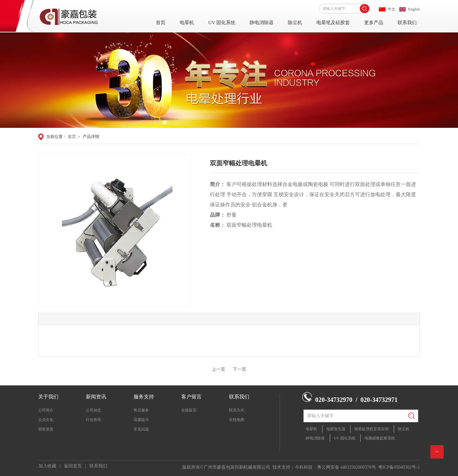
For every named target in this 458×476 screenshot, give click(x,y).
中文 (392, 9)
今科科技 (304, 467)
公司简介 (46, 410)
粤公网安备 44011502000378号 (347, 467)
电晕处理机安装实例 (371, 429)
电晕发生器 (336, 429)
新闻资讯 (96, 397)
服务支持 (144, 397)
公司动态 (94, 410)
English (414, 9)
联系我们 (407, 23)
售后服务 (141, 410)
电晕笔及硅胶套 (333, 23)
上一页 (219, 369)
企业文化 (46, 420)
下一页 (239, 369)
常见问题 (141, 429)
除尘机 (295, 23)
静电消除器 (262, 23)
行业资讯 (94, 420)
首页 (161, 23)
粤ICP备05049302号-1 (399, 467)
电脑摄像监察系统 (380, 438)
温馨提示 (141, 420)
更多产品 (374, 23)
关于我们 (48, 397)
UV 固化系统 (222, 23)
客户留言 (191, 397)
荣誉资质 (46, 429)
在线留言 (189, 410)
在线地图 (237, 420)
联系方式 (237, 410)
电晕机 (187, 23)
